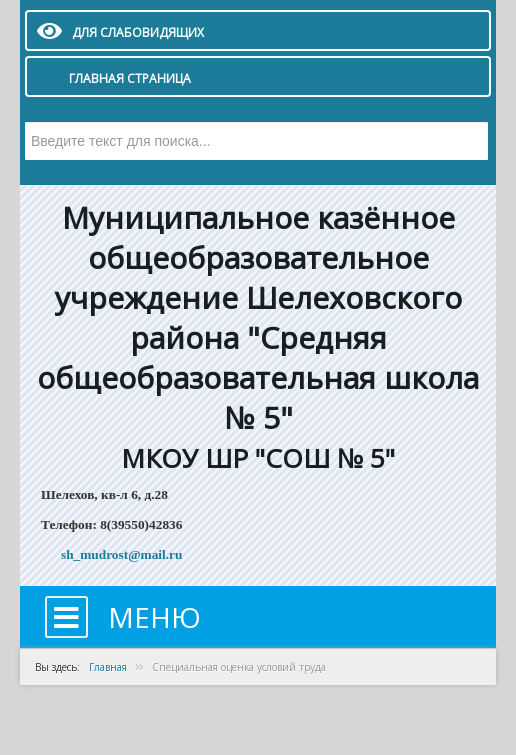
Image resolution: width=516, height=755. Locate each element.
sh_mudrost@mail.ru (121, 554)
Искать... (25, 122)
